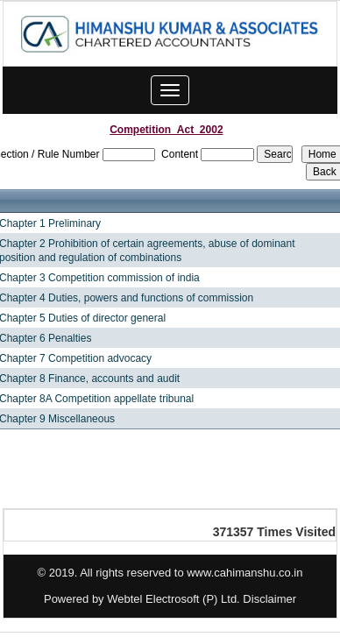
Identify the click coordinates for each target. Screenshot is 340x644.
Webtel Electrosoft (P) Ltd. (174, 599)
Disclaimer (269, 599)
